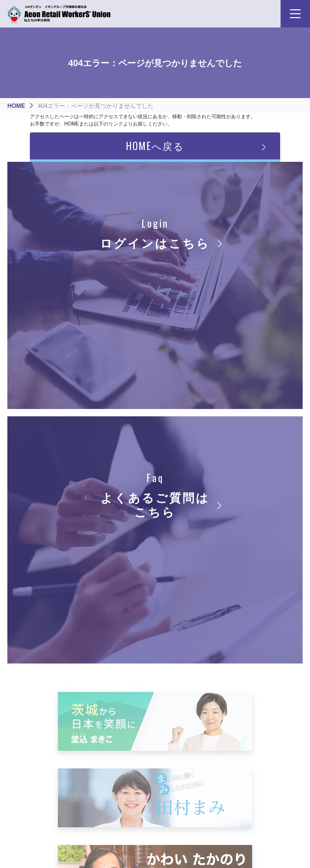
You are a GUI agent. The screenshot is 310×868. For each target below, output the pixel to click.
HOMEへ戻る (155, 146)
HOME (16, 106)
